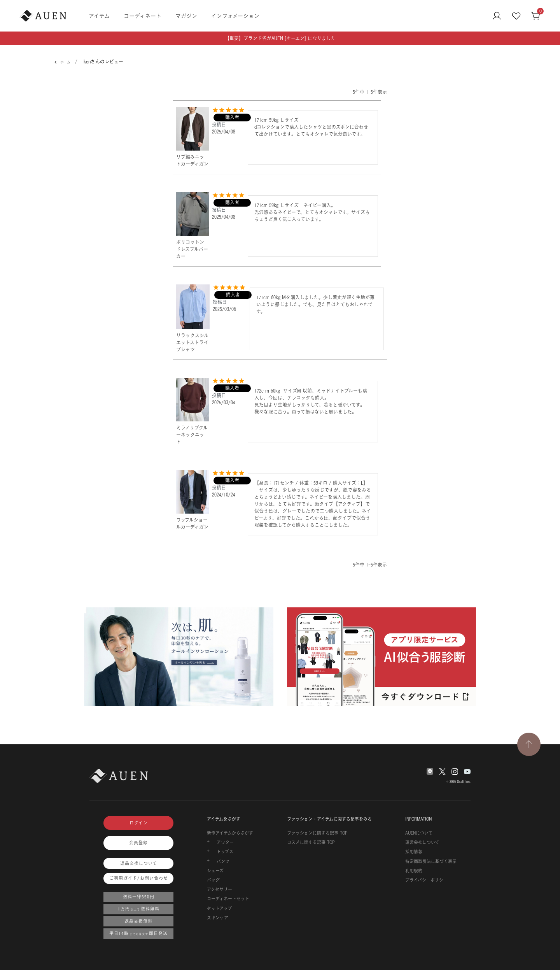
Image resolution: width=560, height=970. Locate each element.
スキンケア (218, 918)
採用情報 (414, 852)
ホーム (64, 62)
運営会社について (422, 842)
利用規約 (414, 871)
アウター (225, 842)
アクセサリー (220, 889)
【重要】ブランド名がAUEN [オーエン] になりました (280, 38)
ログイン (139, 823)
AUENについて (419, 833)
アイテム (99, 16)
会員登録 (138, 843)
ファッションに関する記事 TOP (317, 833)
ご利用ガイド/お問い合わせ (139, 878)
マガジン (186, 16)
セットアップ (219, 909)
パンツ (223, 861)
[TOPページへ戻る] (529, 744)
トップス (225, 852)
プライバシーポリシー (426, 880)
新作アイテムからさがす (230, 833)
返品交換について (139, 863)
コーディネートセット (228, 899)
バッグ (213, 880)
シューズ (215, 871)
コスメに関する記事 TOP (311, 842)
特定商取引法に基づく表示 (431, 861)
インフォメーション (235, 16)
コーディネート (143, 16)
